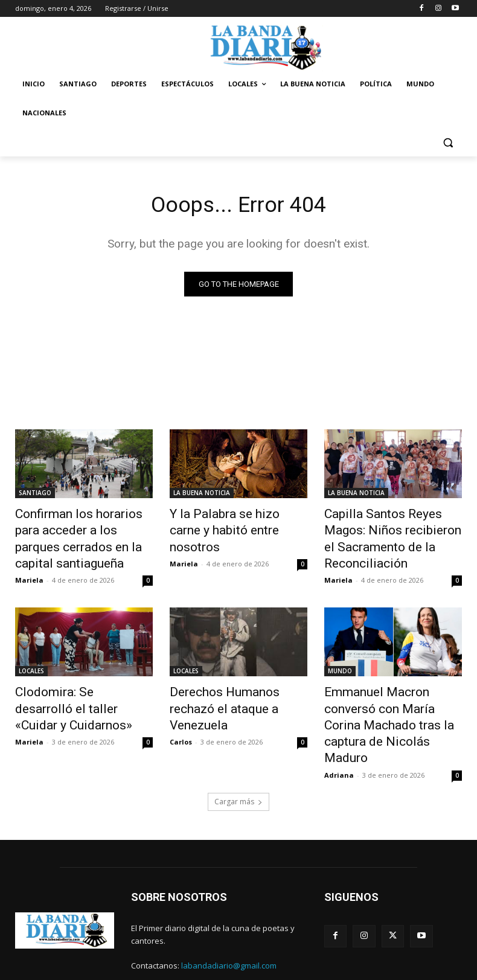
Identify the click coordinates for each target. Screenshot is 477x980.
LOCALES (31, 661)
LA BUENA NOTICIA (202, 495)
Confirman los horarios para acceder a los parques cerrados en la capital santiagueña (78, 534)
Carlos (181, 709)
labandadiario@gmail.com (229, 926)
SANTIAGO (35, 495)
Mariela (29, 570)
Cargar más (238, 762)
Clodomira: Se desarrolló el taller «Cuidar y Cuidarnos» (77, 687)
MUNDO (340, 661)
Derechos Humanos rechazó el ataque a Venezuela (234, 687)
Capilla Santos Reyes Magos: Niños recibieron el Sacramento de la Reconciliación (389, 534)
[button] (448, 142)
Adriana (339, 735)
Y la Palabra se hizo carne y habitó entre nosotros (231, 521)
